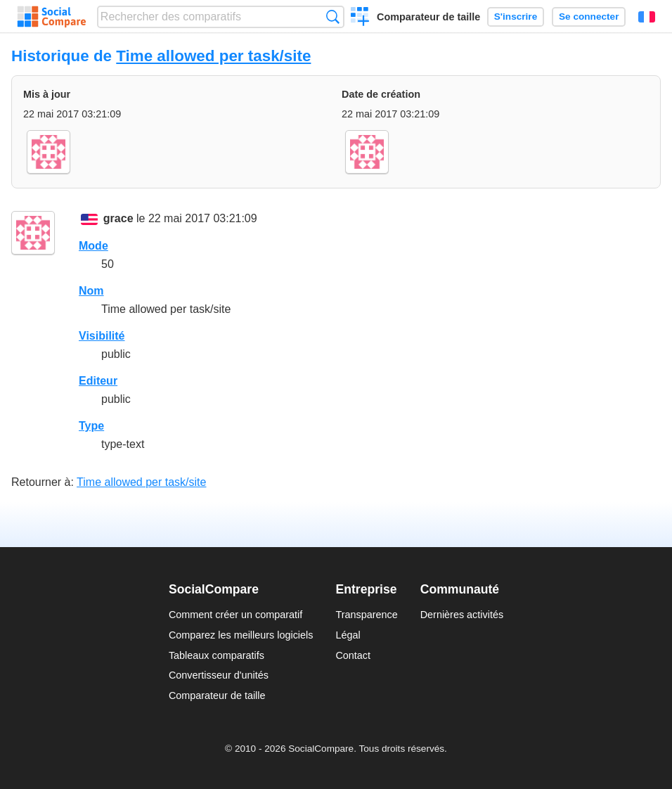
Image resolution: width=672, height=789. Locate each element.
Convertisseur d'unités (219, 675)
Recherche (333, 17)
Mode (93, 246)
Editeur (98, 381)
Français (647, 17)
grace (118, 218)
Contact (353, 655)
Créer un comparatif (360, 18)
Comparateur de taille (428, 17)
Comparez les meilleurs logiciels (241, 635)
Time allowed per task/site (213, 56)
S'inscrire (516, 17)
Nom (91, 291)
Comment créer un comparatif (235, 615)
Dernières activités (462, 615)
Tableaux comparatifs (217, 655)
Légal (348, 635)
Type (91, 426)
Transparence (366, 615)
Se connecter (589, 17)
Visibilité (102, 336)
